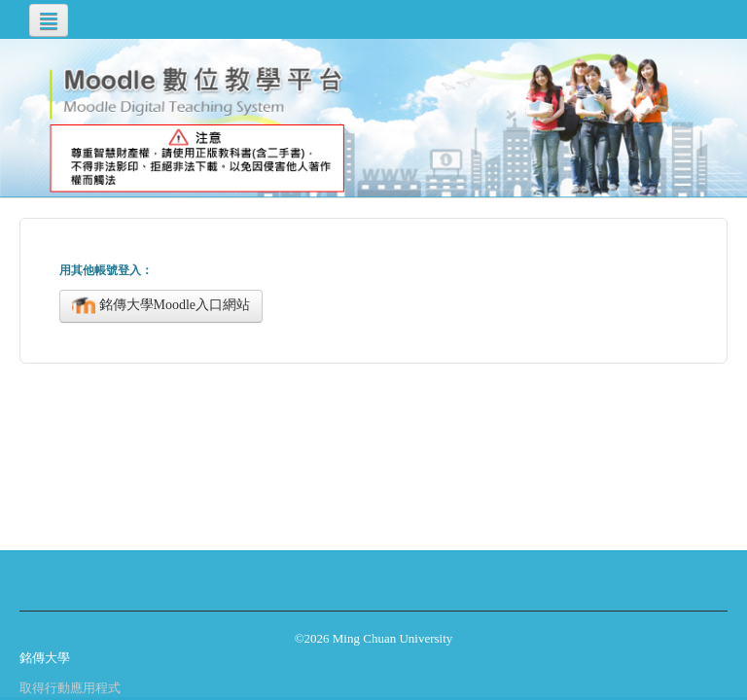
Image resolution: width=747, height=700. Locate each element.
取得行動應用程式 (70, 688)
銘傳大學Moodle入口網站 (161, 306)
